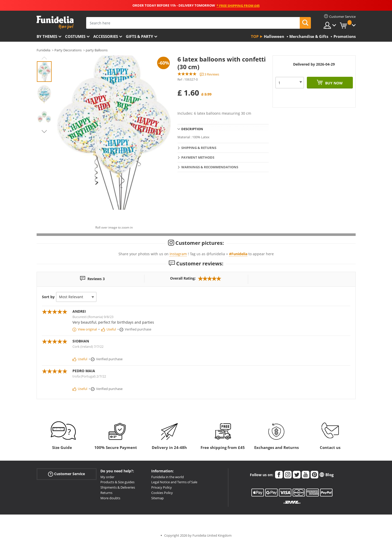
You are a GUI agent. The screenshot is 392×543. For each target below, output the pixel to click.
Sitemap (157, 498)
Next (44, 131)
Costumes (75, 36)
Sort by (48, 297)
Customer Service (66, 474)
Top (255, 36)
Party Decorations (68, 50)
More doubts (110, 498)
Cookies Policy (162, 493)
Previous (44, 58)
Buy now (333, 83)
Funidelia (43, 50)
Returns (106, 493)
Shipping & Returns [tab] (199, 148)
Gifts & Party (139, 36)
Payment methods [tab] (198, 157)
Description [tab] (192, 129)
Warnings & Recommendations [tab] (210, 167)
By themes (47, 36)
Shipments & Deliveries (118, 487)
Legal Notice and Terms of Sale (174, 482)
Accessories (106, 36)
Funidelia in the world (168, 477)
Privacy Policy (162, 487)
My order (107, 477)
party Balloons (97, 50)
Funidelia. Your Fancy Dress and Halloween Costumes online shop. (55, 22)
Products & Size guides (117, 482)
